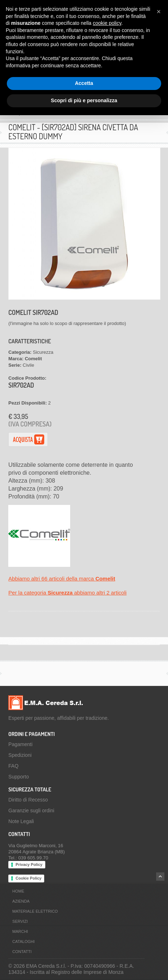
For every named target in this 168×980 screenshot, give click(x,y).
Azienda (21, 901)
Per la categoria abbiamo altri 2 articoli (67, 593)
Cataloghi (23, 941)
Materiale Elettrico (35, 911)
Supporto (19, 777)
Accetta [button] (84, 83)
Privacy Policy (29, 864)
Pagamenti (20, 744)
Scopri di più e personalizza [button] (84, 100)
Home (18, 891)
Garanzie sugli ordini (31, 810)
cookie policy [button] (107, 23)
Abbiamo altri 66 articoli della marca (62, 579)
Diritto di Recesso (28, 800)
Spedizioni (20, 755)
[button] (159, 12)
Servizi (20, 921)
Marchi (20, 931)
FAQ (13, 766)
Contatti (22, 952)
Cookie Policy (28, 878)
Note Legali (21, 821)
